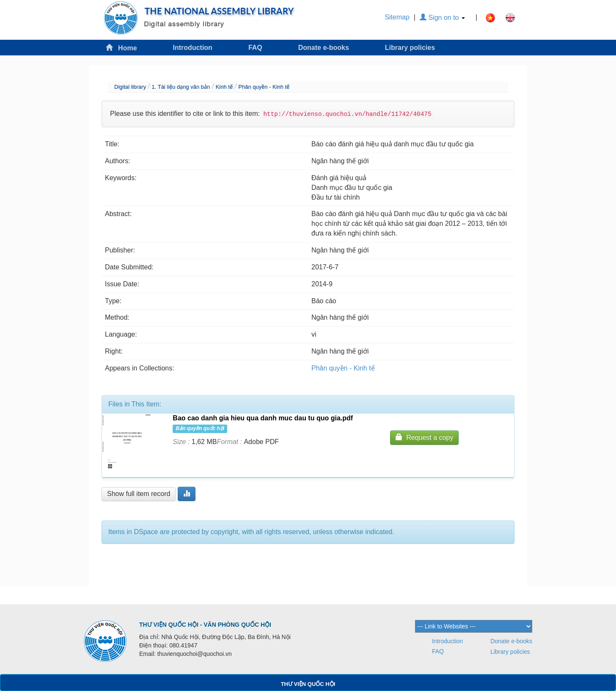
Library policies (410, 48)
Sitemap (397, 17)
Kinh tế (224, 87)
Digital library (130, 87)
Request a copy (424, 437)
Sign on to (442, 18)
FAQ (255, 48)
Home (121, 48)
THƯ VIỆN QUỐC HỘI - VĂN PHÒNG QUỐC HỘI (205, 625)
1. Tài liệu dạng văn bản (181, 87)
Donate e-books (324, 48)
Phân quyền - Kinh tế (264, 87)
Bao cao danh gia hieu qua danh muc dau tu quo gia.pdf (263, 418)
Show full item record (139, 494)
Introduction (193, 48)
